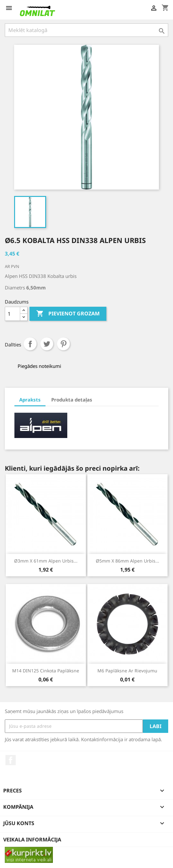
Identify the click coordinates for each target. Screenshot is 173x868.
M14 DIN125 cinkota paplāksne (46, 671)
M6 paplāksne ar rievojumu (127, 671)
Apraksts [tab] (30, 400)
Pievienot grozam (68, 314)
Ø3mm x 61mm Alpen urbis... (46, 561)
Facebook (11, 760)
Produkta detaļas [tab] (72, 400)
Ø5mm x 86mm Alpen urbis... (128, 561)
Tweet (47, 344)
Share (30, 344)
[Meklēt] (86, 30)
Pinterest (63, 344)
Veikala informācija (32, 840)
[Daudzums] (12, 314)
